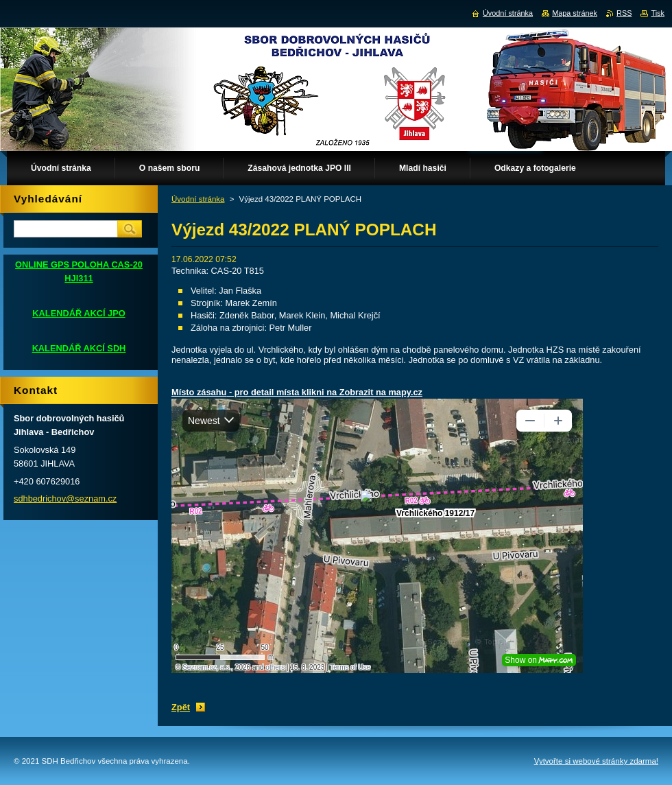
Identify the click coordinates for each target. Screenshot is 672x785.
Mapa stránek (575, 13)
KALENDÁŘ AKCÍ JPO (79, 313)
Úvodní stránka (198, 199)
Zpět (181, 707)
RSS (624, 13)
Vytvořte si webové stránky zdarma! (596, 761)
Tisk (658, 13)
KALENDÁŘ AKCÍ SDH (79, 348)
